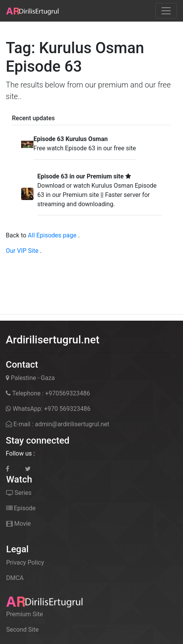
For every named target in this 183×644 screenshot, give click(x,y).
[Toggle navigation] (166, 11)
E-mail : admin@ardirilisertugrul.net (57, 424)
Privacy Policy (25, 562)
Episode (21, 508)
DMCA (15, 578)
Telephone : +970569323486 (48, 393)
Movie (18, 524)
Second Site (22, 630)
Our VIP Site (22, 251)
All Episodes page (52, 235)
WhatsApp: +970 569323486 (48, 409)
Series (19, 493)
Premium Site (25, 614)
